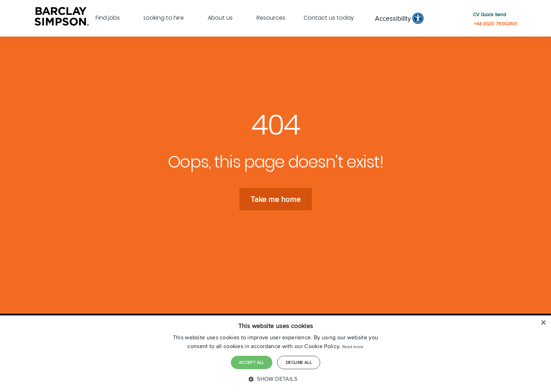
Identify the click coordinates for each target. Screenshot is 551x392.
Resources (271, 18)
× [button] (543, 323)
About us (220, 18)
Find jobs (108, 18)
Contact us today (329, 18)
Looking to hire (164, 18)
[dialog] (275, 354)
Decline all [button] (299, 362)
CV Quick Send (490, 15)
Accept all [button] (252, 362)
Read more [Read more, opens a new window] (353, 347)
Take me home (275, 199)
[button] (275, 379)
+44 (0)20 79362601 (495, 24)
